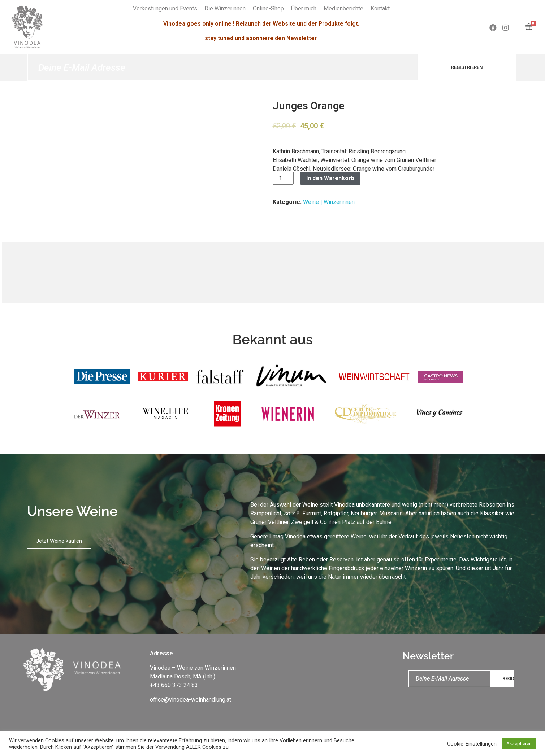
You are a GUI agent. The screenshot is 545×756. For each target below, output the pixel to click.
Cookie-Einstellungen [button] (472, 744)
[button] (59, 541)
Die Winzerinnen (225, 8)
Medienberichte (343, 8)
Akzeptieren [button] (519, 744)
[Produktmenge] (283, 178)
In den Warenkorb (330, 178)
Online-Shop (268, 8)
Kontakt (380, 8)
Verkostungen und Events (165, 8)
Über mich (304, 8)
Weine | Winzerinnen (329, 202)
